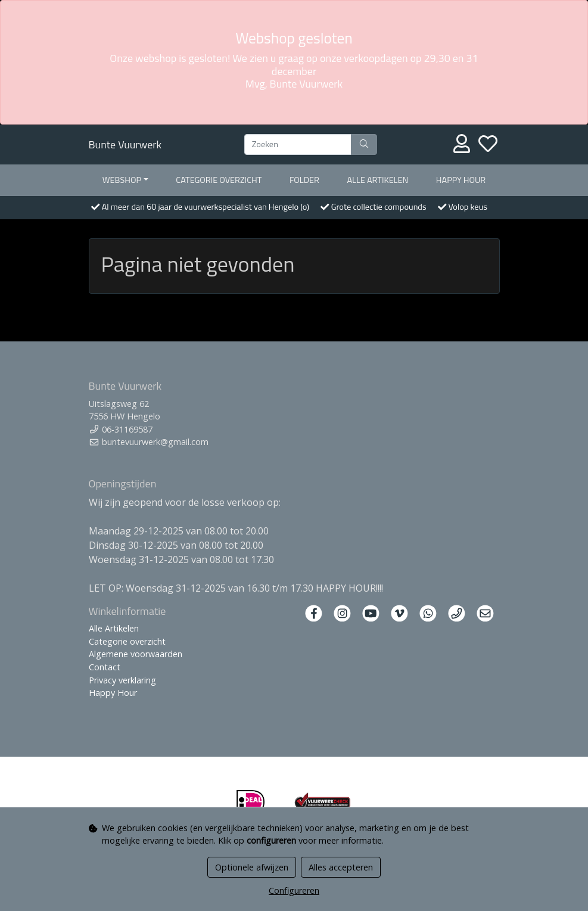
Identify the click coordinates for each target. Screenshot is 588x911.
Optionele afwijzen (252, 867)
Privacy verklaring (122, 680)
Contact (105, 667)
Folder (304, 180)
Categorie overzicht (219, 180)
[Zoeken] (298, 145)
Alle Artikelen (114, 628)
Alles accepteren (341, 867)
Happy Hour (461, 180)
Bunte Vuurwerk (125, 144)
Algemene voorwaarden (136, 654)
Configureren (294, 890)
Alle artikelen (378, 180)
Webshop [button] (122, 180)
